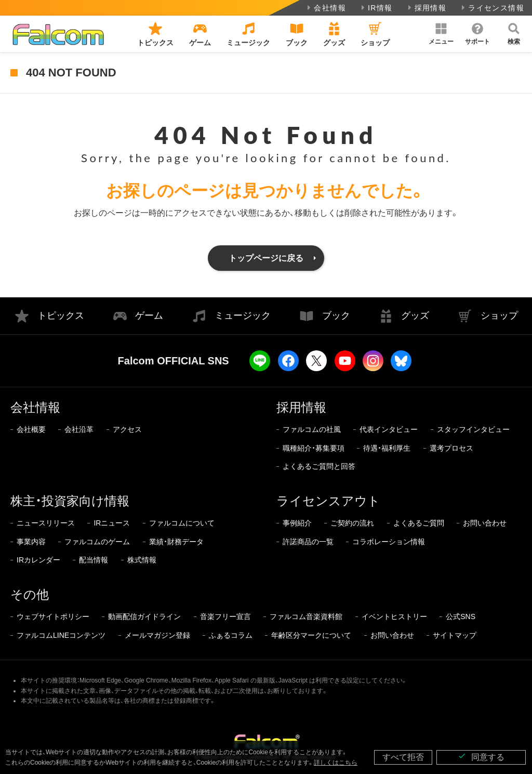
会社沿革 (79, 429)
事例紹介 (297, 523)
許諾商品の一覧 (308, 542)
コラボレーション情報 (389, 542)
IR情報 (376, 8)
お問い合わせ (485, 523)
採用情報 (426, 8)
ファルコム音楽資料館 (306, 616)
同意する (481, 757)
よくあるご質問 (419, 523)
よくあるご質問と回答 (319, 466)
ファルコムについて (182, 523)
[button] (441, 34)
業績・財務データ (176, 542)
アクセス (127, 429)
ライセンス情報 (492, 8)
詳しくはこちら (336, 763)
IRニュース (112, 523)
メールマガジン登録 (157, 635)
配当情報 (94, 560)
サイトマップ (455, 635)
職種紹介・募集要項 (314, 448)
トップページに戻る (266, 258)
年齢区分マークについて (311, 635)
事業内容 (31, 542)
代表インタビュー (389, 429)
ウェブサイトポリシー (53, 616)
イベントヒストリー (394, 616)
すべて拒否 (403, 757)
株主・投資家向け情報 (70, 501)
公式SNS (461, 616)
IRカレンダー (38, 560)
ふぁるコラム (231, 635)
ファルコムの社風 (312, 429)
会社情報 (325, 8)
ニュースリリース (46, 523)
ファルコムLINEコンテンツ (61, 635)
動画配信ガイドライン (144, 616)
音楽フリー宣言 (225, 616)
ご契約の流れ (352, 523)
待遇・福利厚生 (387, 448)
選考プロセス (451, 448)
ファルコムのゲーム (97, 542)
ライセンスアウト (328, 501)
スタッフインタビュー (473, 429)
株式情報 (142, 560)
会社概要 (31, 429)
